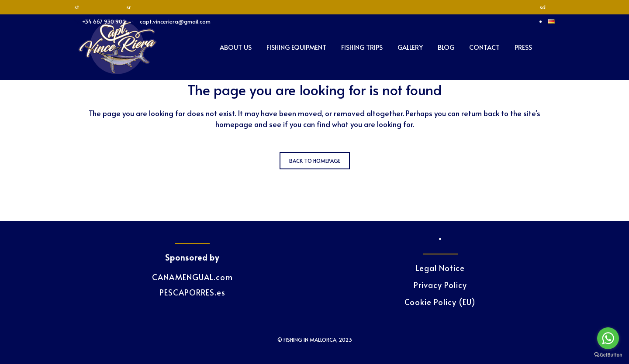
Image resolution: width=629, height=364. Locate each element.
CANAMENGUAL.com (192, 277)
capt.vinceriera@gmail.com (175, 21)
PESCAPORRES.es (192, 292)
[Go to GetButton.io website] (608, 355)
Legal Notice (440, 268)
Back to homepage (315, 161)
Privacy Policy (440, 285)
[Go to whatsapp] (608, 338)
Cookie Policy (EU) (440, 302)
